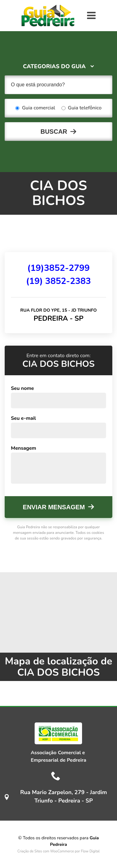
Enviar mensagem (54, 507)
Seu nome (22, 388)
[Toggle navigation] (91, 16)
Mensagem (24, 448)
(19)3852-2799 (58, 268)
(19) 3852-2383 (59, 281)
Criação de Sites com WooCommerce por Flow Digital (59, 851)
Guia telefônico (82, 108)
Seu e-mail (23, 418)
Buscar (54, 132)
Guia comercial (35, 108)
